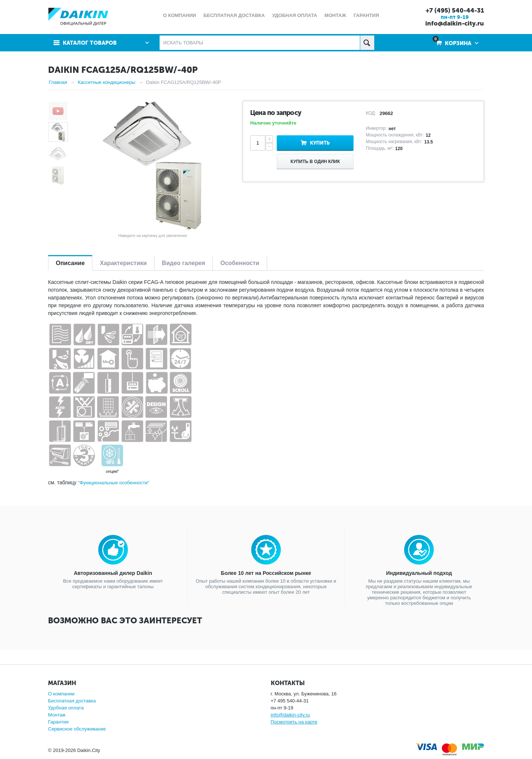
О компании (61, 694)
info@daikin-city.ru (455, 23)
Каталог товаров (90, 43)
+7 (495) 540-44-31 (455, 10)
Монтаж (57, 715)
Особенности (240, 263)
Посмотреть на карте (294, 722)
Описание (70, 263)
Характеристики (123, 263)
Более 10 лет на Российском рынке (266, 573)
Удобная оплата (66, 708)
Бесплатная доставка (72, 701)
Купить (320, 143)
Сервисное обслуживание (77, 729)
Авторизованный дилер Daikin (113, 573)
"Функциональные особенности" (114, 483)
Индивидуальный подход (419, 573)
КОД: (371, 113)
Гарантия (58, 722)
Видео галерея (183, 263)
